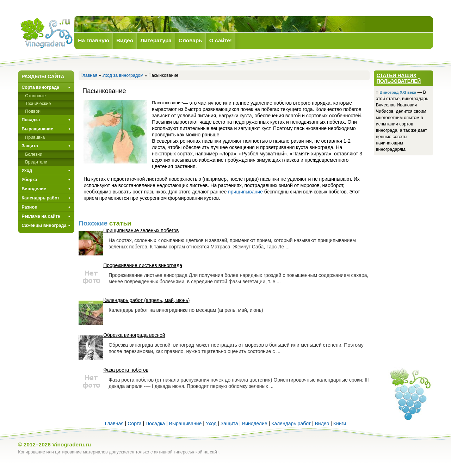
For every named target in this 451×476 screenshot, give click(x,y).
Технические (38, 104)
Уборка (29, 180)
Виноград (46, 33)
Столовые (35, 96)
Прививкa (35, 137)
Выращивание (37, 129)
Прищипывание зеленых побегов (141, 230)
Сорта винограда (40, 87)
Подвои (33, 111)
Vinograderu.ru (72, 444)
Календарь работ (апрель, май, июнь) (146, 300)
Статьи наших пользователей (399, 78)
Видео (322, 424)
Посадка (31, 120)
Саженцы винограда (44, 225)
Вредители (36, 162)
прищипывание (245, 192)
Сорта (134, 424)
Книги (340, 424)
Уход (27, 171)
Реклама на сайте (41, 216)
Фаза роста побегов (126, 370)
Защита (30, 146)
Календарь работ (40, 198)
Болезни (34, 154)
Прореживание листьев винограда (143, 265)
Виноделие (34, 189)
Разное (29, 207)
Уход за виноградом (123, 75)
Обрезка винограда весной (134, 335)
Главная (89, 75)
